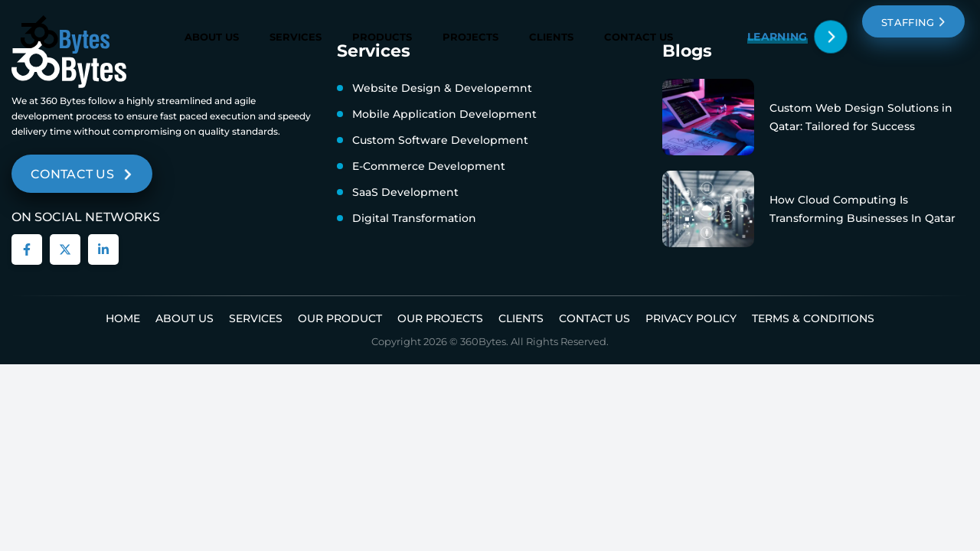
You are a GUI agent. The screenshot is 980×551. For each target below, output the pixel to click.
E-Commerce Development (429, 166)
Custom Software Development (440, 140)
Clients (551, 37)
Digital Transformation (414, 218)
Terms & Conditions (813, 318)
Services (296, 37)
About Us (212, 37)
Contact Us (639, 37)
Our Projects (440, 318)
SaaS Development (405, 192)
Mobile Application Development (444, 114)
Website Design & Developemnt (442, 88)
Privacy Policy (691, 318)
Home (123, 318)
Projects (470, 37)
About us (185, 318)
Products (382, 37)
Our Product (340, 318)
